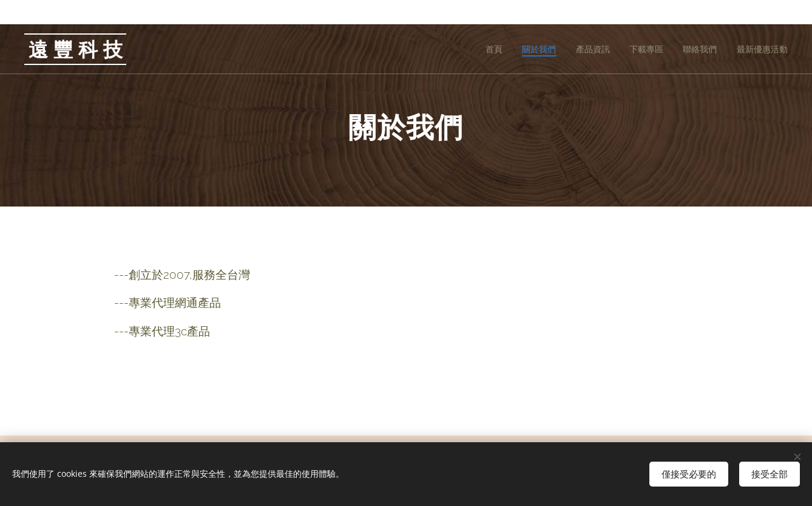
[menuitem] (489, 49)
